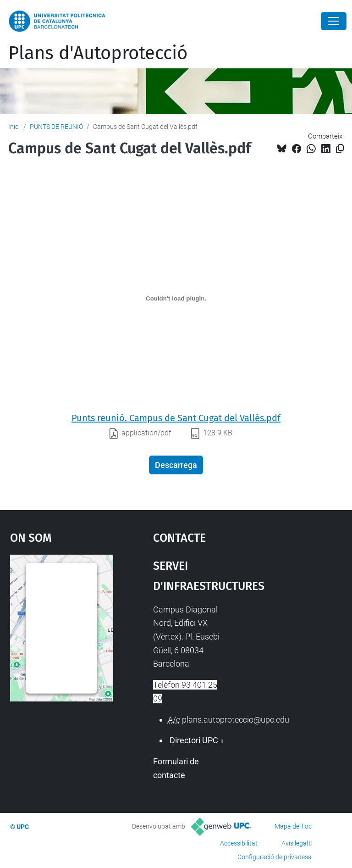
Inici (14, 127)
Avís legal (295, 843)
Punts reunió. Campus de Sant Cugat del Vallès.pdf (176, 418)
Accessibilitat (239, 843)
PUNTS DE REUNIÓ (56, 127)
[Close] (334, 21)
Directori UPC (194, 740)
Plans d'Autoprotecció (98, 53)
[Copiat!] (340, 149)
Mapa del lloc (293, 826)
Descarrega (176, 465)
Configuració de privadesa (275, 857)
